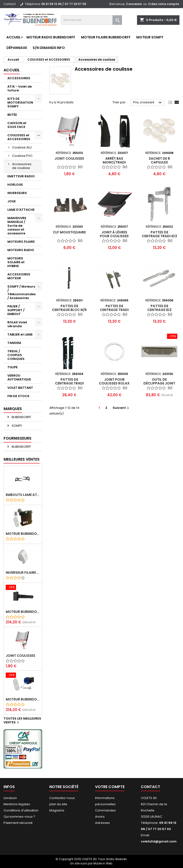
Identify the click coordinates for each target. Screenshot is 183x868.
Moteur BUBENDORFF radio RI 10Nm (23, 699)
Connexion (134, 4)
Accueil (14, 37)
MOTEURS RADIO (21, 250)
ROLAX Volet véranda (17, 324)
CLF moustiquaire (69, 232)
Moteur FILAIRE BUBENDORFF (106, 37)
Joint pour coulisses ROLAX (114, 381)
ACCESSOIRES (19, 78)
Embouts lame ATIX (23, 495)
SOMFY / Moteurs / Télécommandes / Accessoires (21, 292)
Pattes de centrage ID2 (159, 308)
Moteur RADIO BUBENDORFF (51, 37)
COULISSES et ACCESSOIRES (19, 137)
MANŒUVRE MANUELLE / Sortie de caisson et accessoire (17, 226)
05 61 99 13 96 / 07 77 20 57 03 (64, 4)
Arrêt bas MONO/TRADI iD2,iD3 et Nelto (114, 162)
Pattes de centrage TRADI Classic (114, 310)
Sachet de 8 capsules (159, 160)
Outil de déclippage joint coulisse (159, 383)
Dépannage (17, 48)
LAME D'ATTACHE (21, 210)
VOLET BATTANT (20, 388)
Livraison (10, 798)
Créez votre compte (164, 4)
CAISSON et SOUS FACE (17, 125)
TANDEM (14, 343)
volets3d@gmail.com (159, 841)
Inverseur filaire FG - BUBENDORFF (23, 573)
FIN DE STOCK (18, 396)
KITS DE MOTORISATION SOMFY (20, 103)
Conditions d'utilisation (21, 810)
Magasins (57, 810)
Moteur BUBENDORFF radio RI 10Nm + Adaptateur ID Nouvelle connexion (23, 612)
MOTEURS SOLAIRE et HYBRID (16, 262)
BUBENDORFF (21, 417)
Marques (13, 409)
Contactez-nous (62, 798)
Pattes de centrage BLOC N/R (69, 308)
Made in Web (103, 863)
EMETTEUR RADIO (21, 176)
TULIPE (13, 367)
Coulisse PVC (22, 156)
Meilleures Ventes (22, 459)
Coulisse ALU (22, 147)
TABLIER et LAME (20, 334)
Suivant (121, 408)
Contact (10, 4)
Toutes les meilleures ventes (22, 721)
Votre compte (110, 787)
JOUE (12, 201)
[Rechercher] (91, 20)
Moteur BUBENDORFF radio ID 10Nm (23, 534)
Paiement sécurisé (18, 823)
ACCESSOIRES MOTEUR (19, 276)
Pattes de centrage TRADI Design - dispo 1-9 (69, 383)
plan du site (58, 804)
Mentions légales (17, 804)
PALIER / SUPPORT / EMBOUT (16, 310)
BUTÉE (12, 115)
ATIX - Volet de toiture (20, 88)
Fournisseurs (18, 438)
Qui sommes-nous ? (19, 817)
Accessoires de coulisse (22, 166)
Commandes (105, 810)
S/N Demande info (49, 48)
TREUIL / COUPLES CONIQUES (16, 355)
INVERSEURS (17, 193)
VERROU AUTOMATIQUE (19, 377)
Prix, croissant (148, 103)
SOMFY (16, 426)
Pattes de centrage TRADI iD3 (159, 234)
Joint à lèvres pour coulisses (114, 234)
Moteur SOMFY (150, 37)
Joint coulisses (20, 656)
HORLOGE (15, 185)
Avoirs (100, 817)
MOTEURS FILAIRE (21, 242)
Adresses (102, 823)
